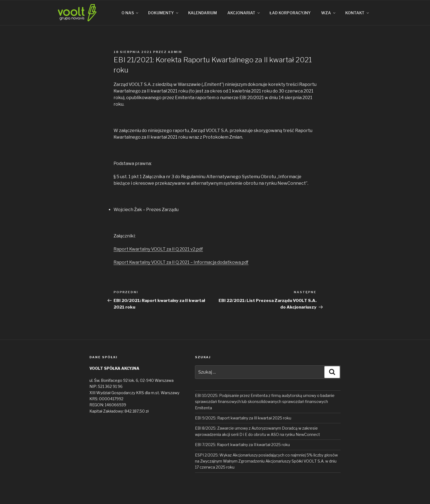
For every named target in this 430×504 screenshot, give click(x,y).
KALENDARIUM (203, 13)
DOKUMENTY (164, 13)
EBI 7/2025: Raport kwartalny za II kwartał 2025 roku (242, 445)
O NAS (130, 13)
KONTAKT (357, 13)
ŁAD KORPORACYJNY (290, 13)
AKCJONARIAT (244, 13)
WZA (329, 13)
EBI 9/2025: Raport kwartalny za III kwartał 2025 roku (243, 418)
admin (175, 52)
